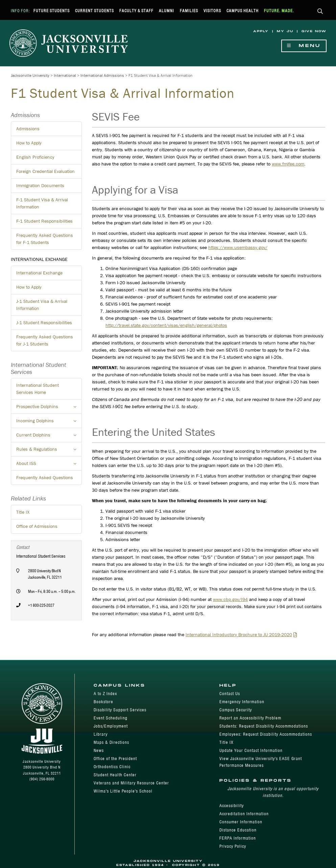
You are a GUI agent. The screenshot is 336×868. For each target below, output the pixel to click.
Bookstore (103, 702)
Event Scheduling (111, 718)
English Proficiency (35, 157)
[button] (320, 12)
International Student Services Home (38, 389)
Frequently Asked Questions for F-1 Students (45, 239)
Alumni (166, 11)
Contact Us (230, 694)
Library (101, 734)
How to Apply (29, 143)
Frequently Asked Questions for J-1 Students (45, 340)
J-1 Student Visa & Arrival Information (42, 305)
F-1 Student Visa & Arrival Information (42, 203)
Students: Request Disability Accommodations (264, 726)
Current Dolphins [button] (49, 437)
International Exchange (39, 273)
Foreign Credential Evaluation (45, 171)
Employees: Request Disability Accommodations (266, 734)
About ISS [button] (49, 465)
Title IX (23, 512)
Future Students (52, 11)
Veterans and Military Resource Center (131, 783)
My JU (285, 31)
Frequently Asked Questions (45, 477)
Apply (261, 31)
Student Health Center (115, 775)
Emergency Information (242, 702)
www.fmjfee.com (288, 164)
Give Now (314, 31)
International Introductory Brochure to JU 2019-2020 (239, 635)
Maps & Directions (111, 742)
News (99, 750)
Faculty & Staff (136, 11)
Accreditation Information (244, 814)
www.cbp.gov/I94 (230, 599)
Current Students (94, 11)
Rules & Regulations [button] (49, 451)
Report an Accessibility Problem (250, 718)
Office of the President (115, 759)
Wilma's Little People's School (123, 791)
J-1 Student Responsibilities (44, 322)
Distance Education (238, 830)
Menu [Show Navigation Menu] (304, 46)
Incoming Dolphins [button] (49, 423)
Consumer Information (241, 822)
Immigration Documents (40, 185)
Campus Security (236, 710)
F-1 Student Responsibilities (44, 221)
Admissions (28, 129)
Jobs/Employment (111, 726)
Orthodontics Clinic (112, 767)
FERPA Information (238, 838)
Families (189, 11)
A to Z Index (105, 694)
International (65, 75)
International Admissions (102, 75)
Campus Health (243, 11)
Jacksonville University (30, 75)
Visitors (212, 11)
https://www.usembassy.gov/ (238, 247)
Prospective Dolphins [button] (49, 408)
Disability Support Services (120, 710)
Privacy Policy (233, 846)
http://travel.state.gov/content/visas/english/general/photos (166, 325)
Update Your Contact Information (251, 750)
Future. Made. (279, 11)
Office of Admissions (37, 526)
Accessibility (232, 806)
